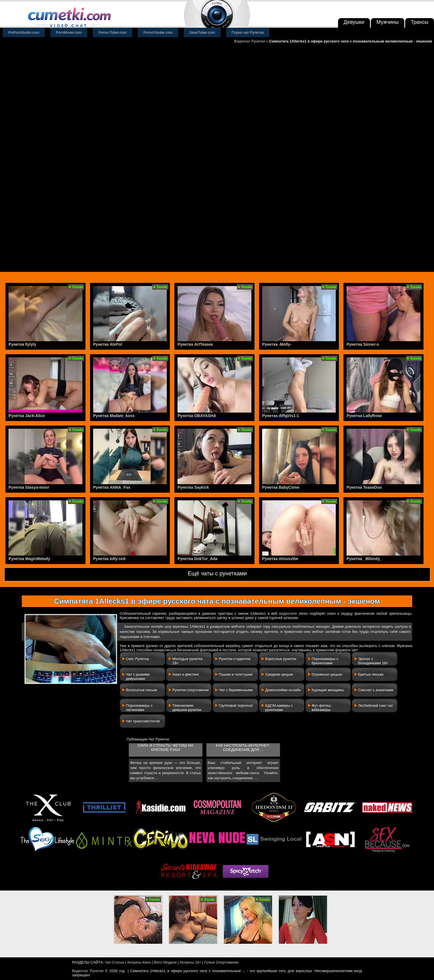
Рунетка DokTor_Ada (197, 559)
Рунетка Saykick (193, 487)
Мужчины (388, 22)
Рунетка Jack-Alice (27, 416)
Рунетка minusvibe (280, 559)
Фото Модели (165, 962)
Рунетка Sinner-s (363, 344)
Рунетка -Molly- (277, 344)
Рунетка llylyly (22, 344)
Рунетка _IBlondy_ (364, 559)
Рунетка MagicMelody (29, 559)
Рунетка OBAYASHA (197, 416)
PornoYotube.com (158, 32)
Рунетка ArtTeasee (195, 344)
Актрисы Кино (139, 962)
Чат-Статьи (114, 962)
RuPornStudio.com (24, 32)
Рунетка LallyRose (364, 416)
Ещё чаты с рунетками (217, 573)
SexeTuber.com (202, 32)
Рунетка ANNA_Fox (112, 487)
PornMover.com (69, 32)
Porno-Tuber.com (113, 32)
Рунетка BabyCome (281, 487)
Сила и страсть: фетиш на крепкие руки (165, 748)
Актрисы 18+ (190, 962)
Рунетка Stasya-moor (29, 487)
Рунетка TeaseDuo (364, 487)
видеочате (288, 613)
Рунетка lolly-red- (110, 559)
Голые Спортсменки (221, 962)
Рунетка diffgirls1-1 (281, 416)
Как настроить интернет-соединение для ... (243, 748)
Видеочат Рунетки (250, 41)
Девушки (354, 22)
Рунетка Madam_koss (114, 416)
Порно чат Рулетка (248, 32)
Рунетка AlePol (108, 344)
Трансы (420, 22)
